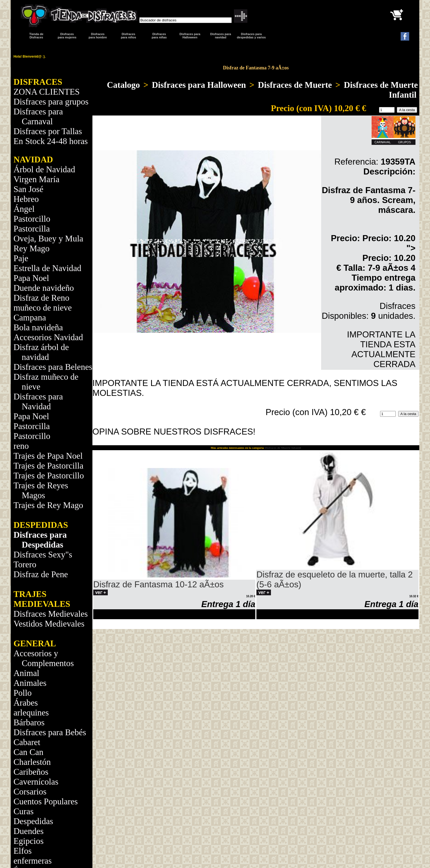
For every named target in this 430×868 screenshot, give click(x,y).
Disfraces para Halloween (190, 36)
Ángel (24, 209)
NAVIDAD (33, 160)
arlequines (31, 713)
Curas (23, 811)
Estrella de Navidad (47, 268)
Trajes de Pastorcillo (49, 476)
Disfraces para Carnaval (38, 116)
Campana (30, 318)
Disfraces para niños (129, 36)
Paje (21, 258)
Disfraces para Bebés (50, 732)
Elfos (22, 851)
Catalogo (123, 85)
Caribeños (31, 772)
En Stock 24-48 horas (51, 141)
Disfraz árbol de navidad (41, 352)
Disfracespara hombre (98, 36)
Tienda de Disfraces (36, 36)
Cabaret (27, 742)
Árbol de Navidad (44, 169)
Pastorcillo (32, 219)
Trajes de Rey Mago (48, 505)
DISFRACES (38, 82)
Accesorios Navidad (48, 337)
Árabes (26, 703)
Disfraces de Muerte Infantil (381, 90)
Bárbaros (29, 722)
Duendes (29, 831)
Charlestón (32, 762)
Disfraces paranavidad (221, 36)
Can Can (28, 752)
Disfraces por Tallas (48, 131)
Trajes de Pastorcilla (48, 466)
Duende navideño (44, 288)
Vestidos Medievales (49, 624)
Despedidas (33, 821)
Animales (30, 683)
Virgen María (36, 179)
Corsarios (30, 792)
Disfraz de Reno (41, 298)
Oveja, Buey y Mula (48, 239)
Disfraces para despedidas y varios (251, 36)
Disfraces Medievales (51, 614)
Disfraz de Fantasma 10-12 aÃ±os (159, 584)
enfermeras (32, 861)
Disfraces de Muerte (295, 85)
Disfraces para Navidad (38, 401)
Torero (25, 564)
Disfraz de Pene (41, 574)
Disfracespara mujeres (67, 36)
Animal (26, 673)
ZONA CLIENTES (46, 92)
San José (28, 189)
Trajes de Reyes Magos (41, 490)
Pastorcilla (32, 229)
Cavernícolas (36, 782)
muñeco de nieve (43, 308)
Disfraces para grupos (51, 102)
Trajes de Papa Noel (48, 456)
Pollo (22, 693)
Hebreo (26, 199)
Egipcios (29, 841)
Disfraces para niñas (159, 36)
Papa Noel (31, 278)
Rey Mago (32, 248)
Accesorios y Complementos (44, 658)
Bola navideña (38, 327)
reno (21, 446)
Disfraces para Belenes (53, 367)
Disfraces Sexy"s (43, 555)
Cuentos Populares (46, 801)
